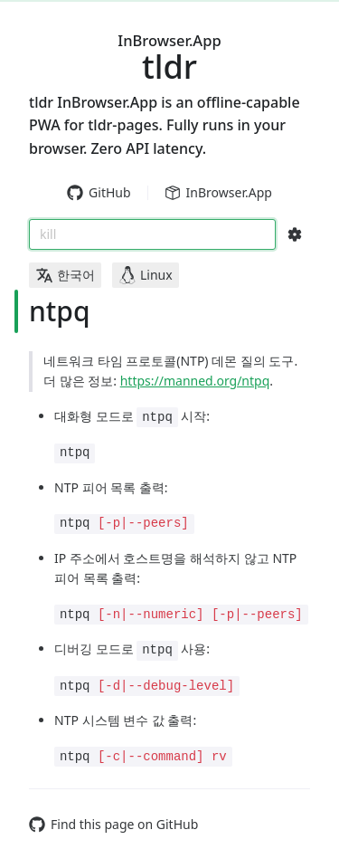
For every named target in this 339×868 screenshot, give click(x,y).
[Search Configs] (295, 234)
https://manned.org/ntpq (195, 381)
